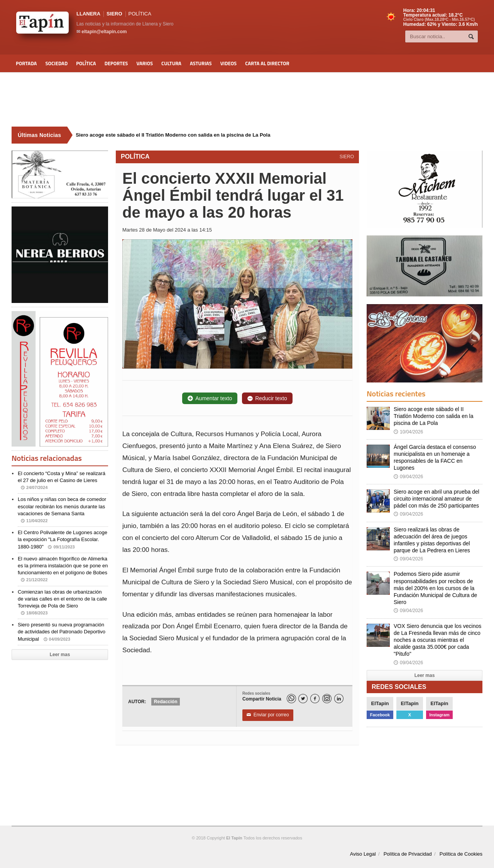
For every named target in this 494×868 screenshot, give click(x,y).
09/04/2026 (408, 477)
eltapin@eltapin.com (104, 32)
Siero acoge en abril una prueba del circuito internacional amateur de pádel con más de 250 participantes (436, 499)
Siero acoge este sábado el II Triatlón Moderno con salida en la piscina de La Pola (434, 416)
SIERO (114, 14)
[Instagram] (327, 699)
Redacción (166, 702)
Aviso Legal (363, 854)
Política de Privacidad (408, 854)
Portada (26, 63)
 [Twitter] (303, 699)
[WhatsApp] (291, 699)
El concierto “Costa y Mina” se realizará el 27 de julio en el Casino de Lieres (62, 480)
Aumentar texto (210, 398)
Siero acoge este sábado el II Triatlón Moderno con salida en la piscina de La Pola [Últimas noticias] (173, 135)
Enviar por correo (268, 715)
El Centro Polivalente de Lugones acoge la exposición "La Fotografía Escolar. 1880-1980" (63, 539)
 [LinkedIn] (339, 699)
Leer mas (60, 655)
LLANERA (88, 14)
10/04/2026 (408, 432)
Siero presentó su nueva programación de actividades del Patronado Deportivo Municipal (62, 632)
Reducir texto (267, 398)
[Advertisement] (247, 100)
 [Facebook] (315, 699)
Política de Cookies (461, 854)
